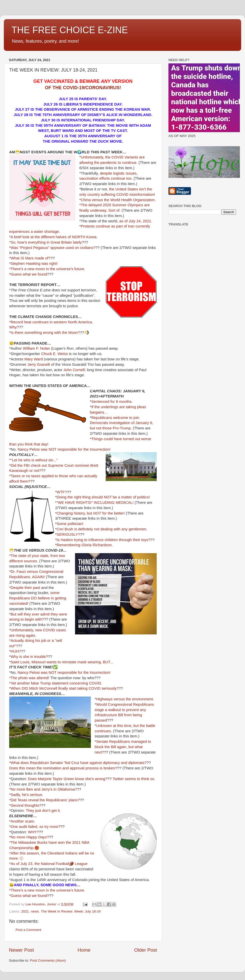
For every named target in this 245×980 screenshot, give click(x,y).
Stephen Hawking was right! (34, 264)
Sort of (114, 210)
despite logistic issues (118, 173)
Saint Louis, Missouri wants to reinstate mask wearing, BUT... (62, 662)
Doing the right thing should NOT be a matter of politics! (103, 497)
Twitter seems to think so (133, 779)
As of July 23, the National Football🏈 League (49, 864)
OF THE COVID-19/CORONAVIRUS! (83, 88)
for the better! (114, 513)
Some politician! (70, 524)
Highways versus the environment (125, 699)
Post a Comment (28, 930)
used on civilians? (81, 248)
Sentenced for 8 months (112, 402)
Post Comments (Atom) (48, 960)
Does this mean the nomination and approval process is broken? (63, 768)
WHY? (33, 832)
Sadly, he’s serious (26, 795)
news (35, 911)
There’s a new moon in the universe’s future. (48, 890)
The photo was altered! (30, 678)
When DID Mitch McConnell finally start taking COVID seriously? (65, 688)
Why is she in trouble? (29, 657)
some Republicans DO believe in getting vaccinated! (38, 598)
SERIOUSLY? (68, 534)
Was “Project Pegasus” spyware (38, 248)
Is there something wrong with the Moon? (45, 333)
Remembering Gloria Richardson (84, 545)
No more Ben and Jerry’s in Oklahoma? (44, 789)
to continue (127, 163)
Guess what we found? (30, 274)
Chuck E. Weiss (54, 354)
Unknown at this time (114, 726)
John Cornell (74, 370)
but (94, 513)
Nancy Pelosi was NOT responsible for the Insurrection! (64, 449)
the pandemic (106, 163)
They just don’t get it (43, 811)
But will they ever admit (30, 614)
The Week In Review (57, 911)
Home (84, 950)
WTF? (62, 492)
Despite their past (26, 588)
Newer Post (21, 950)
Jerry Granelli (39, 364)
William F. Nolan (36, 348)
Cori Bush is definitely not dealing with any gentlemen (102, 529)
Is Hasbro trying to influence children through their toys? (103, 540)
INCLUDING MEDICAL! (114, 503)
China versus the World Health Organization (118, 200)
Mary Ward (33, 359)
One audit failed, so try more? (36, 827)
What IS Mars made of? (31, 258)
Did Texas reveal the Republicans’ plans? (45, 800)
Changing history (71, 513)
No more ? (30, 837)
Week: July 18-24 (88, 911)
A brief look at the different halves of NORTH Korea (54, 237)
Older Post (146, 950)
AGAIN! (38, 577)
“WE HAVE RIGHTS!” (75, 503)
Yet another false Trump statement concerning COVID (56, 683)
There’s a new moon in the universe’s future (47, 269)
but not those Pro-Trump (110, 428)
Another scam (22, 821)
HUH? (16, 651)
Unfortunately (92, 157)
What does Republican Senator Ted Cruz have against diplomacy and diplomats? (79, 763)
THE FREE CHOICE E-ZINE (70, 30)
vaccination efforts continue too (105, 178)
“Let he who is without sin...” (34, 460)
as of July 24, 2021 (135, 221)
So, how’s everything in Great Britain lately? (47, 242)
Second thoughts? (26, 805)
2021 (25, 911)
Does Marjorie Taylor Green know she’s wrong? (68, 779)
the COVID (114, 157)
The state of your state (30, 556)
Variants (131, 157)
